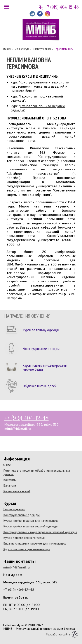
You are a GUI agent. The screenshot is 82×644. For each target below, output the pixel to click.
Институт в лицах (42, 49)
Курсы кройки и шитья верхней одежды (31, 526)
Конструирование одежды (21, 515)
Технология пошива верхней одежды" (38, 108)
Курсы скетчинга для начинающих (27, 549)
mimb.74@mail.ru (18, 429)
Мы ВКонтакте (32, 14)
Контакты (10, 480)
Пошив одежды (14, 509)
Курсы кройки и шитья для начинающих (31, 521)
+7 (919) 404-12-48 (62, 7)
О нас (7, 465)
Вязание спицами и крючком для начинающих (35, 543)
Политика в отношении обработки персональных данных (37, 472)
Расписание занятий (17, 491)
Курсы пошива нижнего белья (24, 538)
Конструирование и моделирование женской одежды (40, 532)
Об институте (22, 49)
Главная (7, 49)
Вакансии (10, 485)
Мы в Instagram (48, 14)
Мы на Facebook (40, 14)
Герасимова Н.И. (63, 49)
